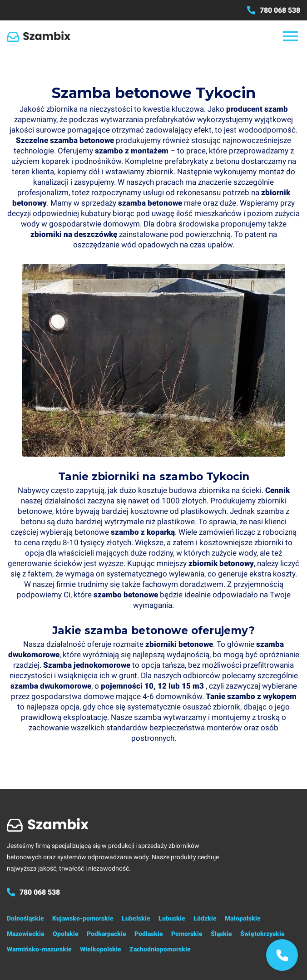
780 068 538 (274, 10)
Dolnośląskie (25, 918)
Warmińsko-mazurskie (39, 949)
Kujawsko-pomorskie (83, 918)
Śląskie (221, 934)
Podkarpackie (106, 934)
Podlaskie (149, 934)
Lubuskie (172, 918)
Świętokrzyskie (262, 934)
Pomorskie (187, 934)
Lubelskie (136, 918)
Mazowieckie (26, 934)
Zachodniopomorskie (160, 949)
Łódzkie (205, 918)
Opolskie (66, 934)
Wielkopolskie (101, 949)
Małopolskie (243, 918)
